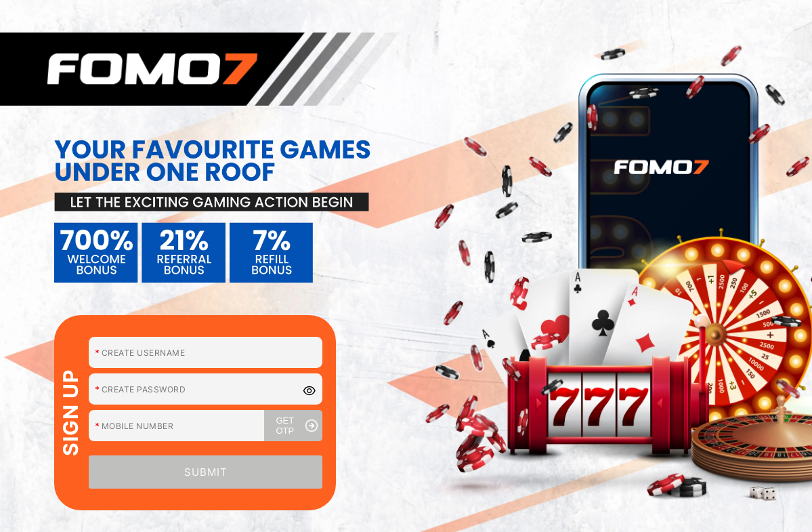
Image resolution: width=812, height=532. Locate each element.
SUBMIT (206, 472)
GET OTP (297, 426)
